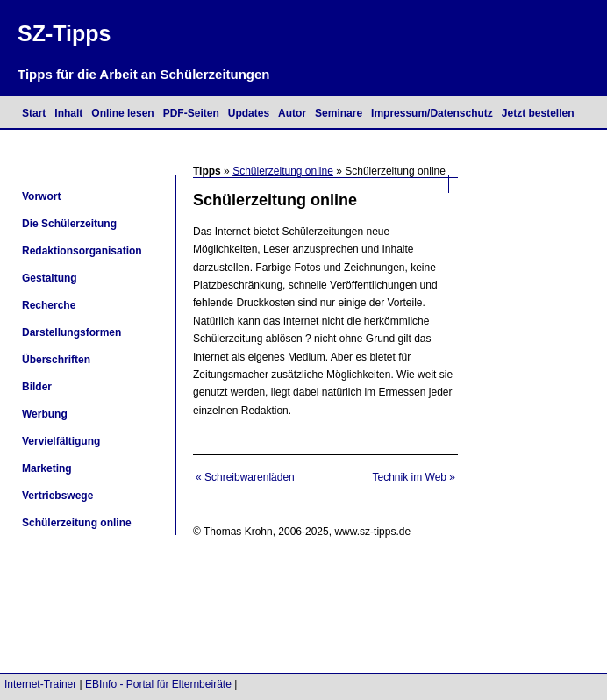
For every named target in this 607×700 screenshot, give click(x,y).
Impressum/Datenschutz (432, 113)
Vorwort (41, 196)
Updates (249, 113)
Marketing (47, 468)
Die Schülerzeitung (69, 224)
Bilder (37, 387)
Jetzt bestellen (538, 113)
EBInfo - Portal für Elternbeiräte (158, 684)
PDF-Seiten (191, 113)
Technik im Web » (414, 477)
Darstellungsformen (71, 332)
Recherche (49, 305)
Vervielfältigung (61, 441)
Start (34, 113)
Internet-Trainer (40, 684)
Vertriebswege (57, 496)
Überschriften (56, 360)
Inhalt (68, 113)
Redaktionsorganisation (82, 251)
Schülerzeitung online (283, 171)
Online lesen (122, 113)
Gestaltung (50, 278)
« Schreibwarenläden (245, 477)
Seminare (339, 113)
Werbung (45, 414)
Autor (292, 113)
